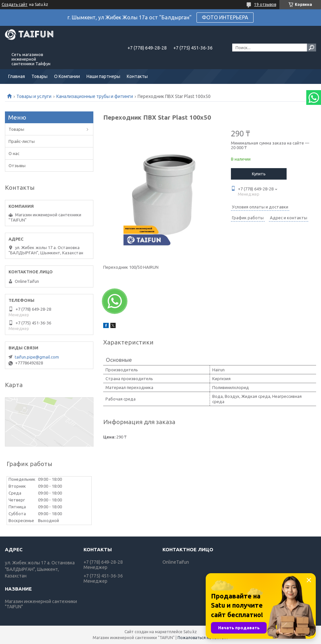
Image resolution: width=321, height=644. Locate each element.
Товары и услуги (34, 96)
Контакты (137, 76)
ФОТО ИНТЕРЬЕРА (225, 17)
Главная (17, 76)
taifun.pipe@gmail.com (37, 357)
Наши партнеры (103, 76)
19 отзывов (265, 4)
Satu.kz (190, 632)
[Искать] (312, 48)
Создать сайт (15, 4)
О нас (14, 153)
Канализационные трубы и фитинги (95, 96)
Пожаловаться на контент (203, 638)
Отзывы (17, 166)
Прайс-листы (22, 141)
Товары (39, 76)
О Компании (67, 76)
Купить (259, 174)
